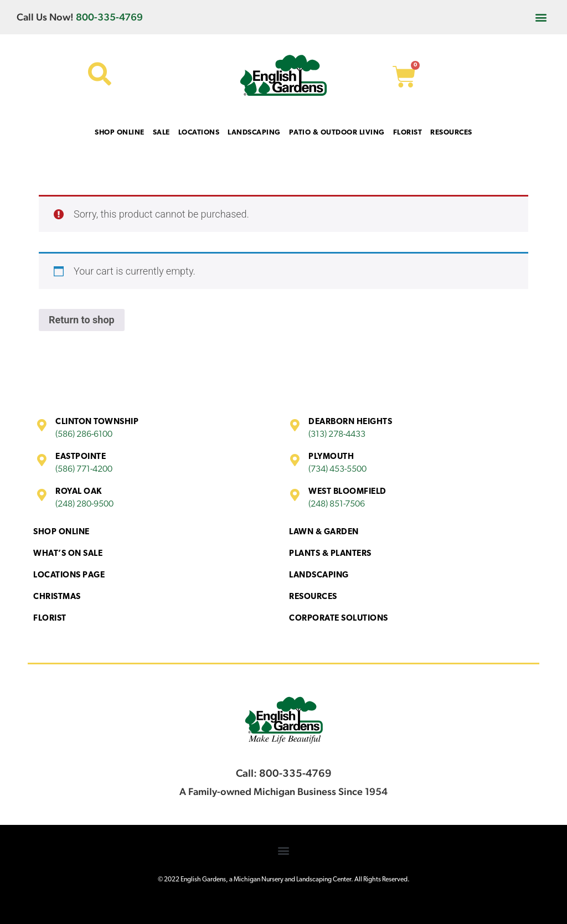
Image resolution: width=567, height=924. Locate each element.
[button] (541, 17)
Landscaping (319, 575)
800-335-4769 (109, 17)
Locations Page (69, 575)
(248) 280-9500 (84, 504)
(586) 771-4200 (84, 469)
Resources (313, 597)
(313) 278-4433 (337, 435)
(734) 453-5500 (337, 469)
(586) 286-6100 (84, 435)
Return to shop (82, 320)
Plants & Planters (330, 554)
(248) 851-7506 (337, 504)
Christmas (57, 597)
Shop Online (61, 532)
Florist (50, 619)
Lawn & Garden (324, 532)
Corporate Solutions (339, 619)
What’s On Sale (68, 554)
